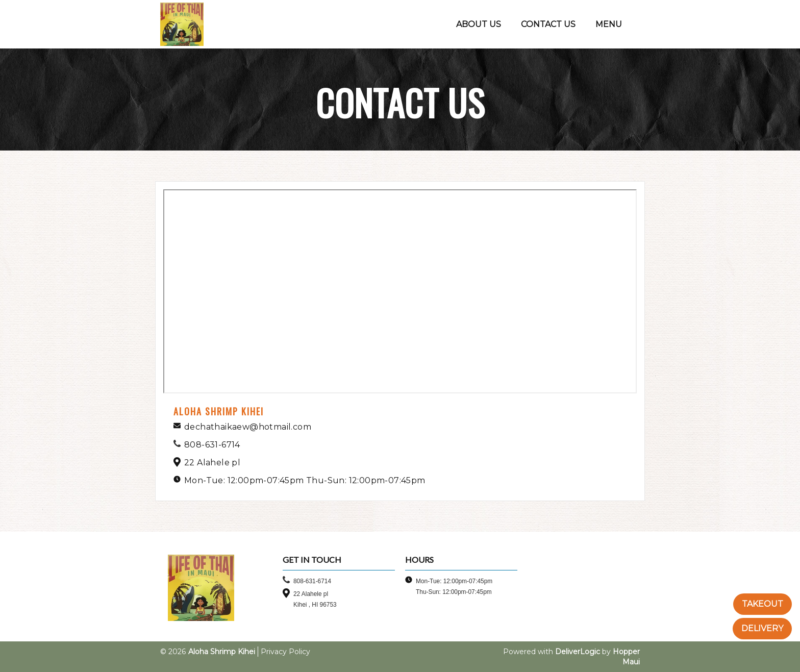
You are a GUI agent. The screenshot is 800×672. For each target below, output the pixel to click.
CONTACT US (548, 24)
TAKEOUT (762, 604)
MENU (609, 24)
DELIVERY (762, 628)
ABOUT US (479, 24)
